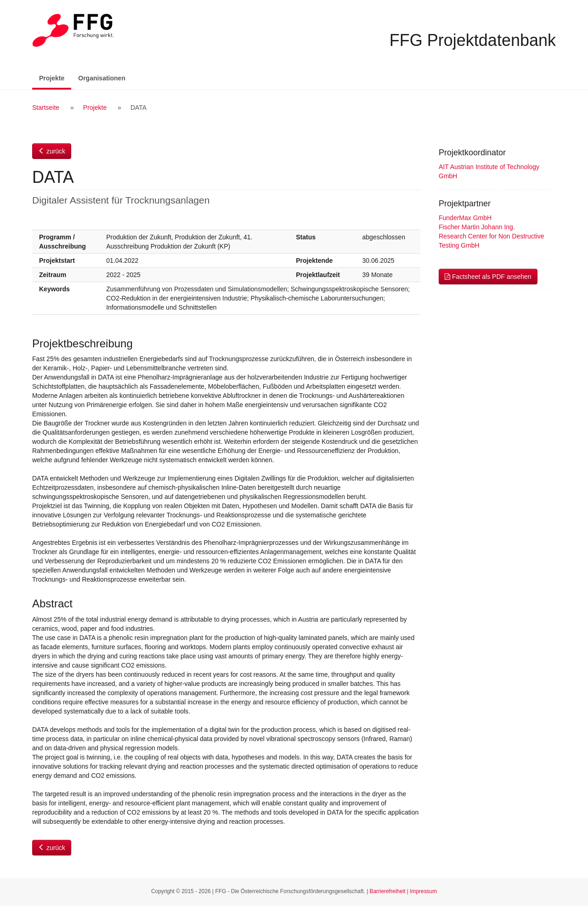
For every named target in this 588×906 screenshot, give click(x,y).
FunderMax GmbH (465, 218)
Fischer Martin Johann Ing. (477, 227)
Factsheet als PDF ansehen (488, 277)
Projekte (55, 77)
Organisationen (102, 78)
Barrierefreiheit (388, 891)
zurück (52, 151)
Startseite (46, 108)
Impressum (423, 891)
